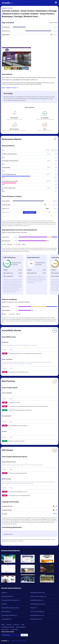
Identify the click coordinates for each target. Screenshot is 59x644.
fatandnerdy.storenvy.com (38, 593)
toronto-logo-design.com (37, 611)
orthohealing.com (6, 611)
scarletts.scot (7, 8)
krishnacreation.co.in (36, 619)
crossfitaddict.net (6, 619)
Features (9, 625)
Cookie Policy (14, 629)
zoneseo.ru (4, 593)
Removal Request (21, 627)
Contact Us (16, 625)
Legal (23, 625)
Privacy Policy (5, 629)
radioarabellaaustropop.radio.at (10, 608)
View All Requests (30, 212)
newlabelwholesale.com (37, 600)
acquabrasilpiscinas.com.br (38, 604)
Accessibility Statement (8, 627)
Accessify (7, 3)
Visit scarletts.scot (10, 88)
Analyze (24, 635)
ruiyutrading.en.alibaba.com (9, 615)
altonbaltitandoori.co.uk (37, 615)
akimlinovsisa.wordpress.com (38, 596)
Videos (3, 625)
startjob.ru (4, 604)
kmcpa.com (33, 608)
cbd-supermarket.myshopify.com (10, 600)
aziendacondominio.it (7, 596)
